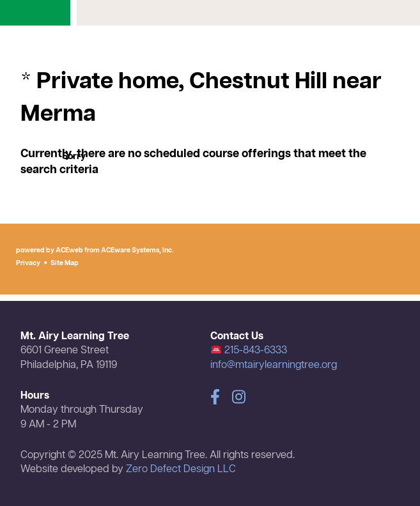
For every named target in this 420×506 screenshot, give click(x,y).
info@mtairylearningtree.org (274, 365)
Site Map (65, 263)
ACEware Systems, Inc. (137, 250)
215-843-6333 (249, 351)
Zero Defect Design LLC (181, 470)
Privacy (28, 263)
